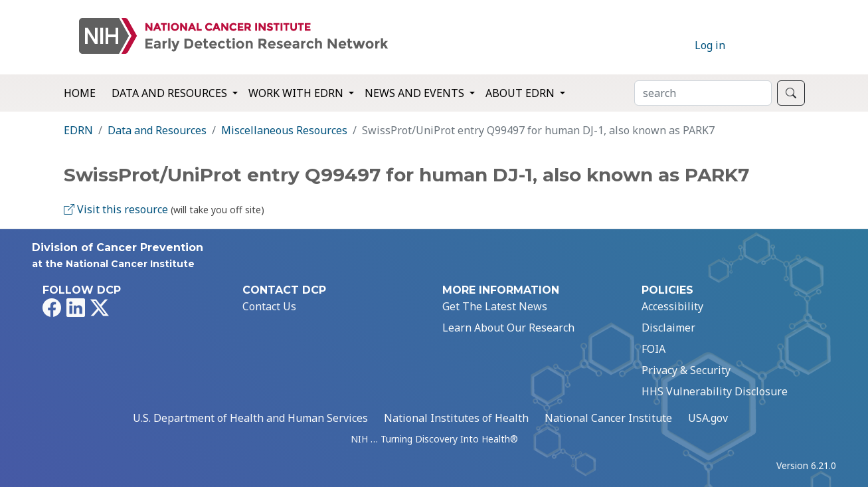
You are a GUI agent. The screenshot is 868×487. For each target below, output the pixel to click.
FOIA (653, 349)
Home (80, 93)
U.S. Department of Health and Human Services (250, 418)
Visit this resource (116, 209)
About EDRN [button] (521, 93)
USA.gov (708, 418)
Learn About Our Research (508, 328)
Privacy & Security (686, 370)
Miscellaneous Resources (284, 130)
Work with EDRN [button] (297, 93)
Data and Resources (157, 130)
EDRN (78, 130)
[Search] (703, 93)
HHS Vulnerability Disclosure (715, 391)
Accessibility (672, 306)
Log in (710, 45)
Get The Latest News (495, 306)
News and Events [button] (416, 93)
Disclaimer (668, 328)
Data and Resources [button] (171, 93)
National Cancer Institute (608, 418)
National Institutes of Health (456, 418)
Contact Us (269, 306)
